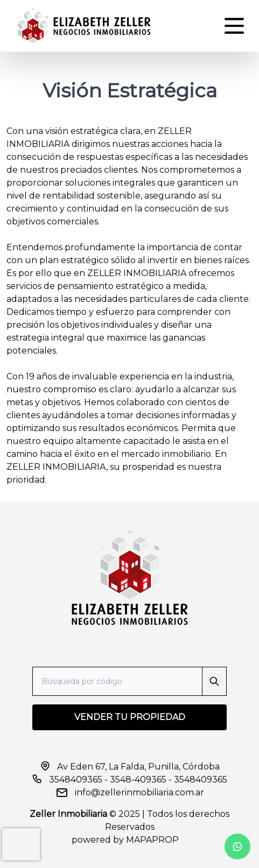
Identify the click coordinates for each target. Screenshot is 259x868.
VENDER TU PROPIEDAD (130, 717)
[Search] (129, 681)
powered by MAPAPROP (125, 840)
